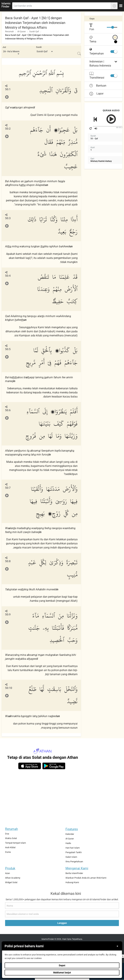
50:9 (8, 615)
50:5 (8, 349)
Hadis (68, 843)
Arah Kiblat (10, 847)
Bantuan (98, 86)
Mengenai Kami (77, 868)
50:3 (8, 218)
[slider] (113, 27)
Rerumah (9, 31)
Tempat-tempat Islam (15, 843)
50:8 (8, 561)
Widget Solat (11, 882)
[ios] (30, 766)
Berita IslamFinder (74, 873)
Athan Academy (13, 878)
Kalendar (70, 834)
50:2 (8, 129)
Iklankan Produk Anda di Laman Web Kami (86, 878)
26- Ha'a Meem (11, 51)
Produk (10, 868)
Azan (7, 873)
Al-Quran (22, 31)
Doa (7, 834)
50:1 (8, 89)
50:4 (8, 276)
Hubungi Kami (72, 882)
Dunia (8, 852)
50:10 (9, 688)
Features (72, 829)
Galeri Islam (71, 857)
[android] (54, 766)
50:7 (8, 488)
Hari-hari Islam (73, 848)
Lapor (96, 94)
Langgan (62, 923)
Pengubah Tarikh (74, 852)
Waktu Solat (11, 838)
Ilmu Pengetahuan (74, 862)
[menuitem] (11, 52)
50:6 (8, 410)
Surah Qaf (34, 31)
